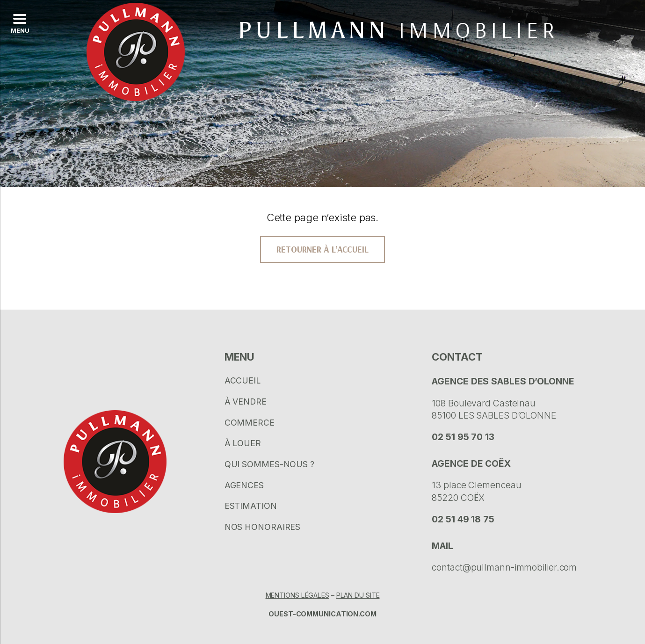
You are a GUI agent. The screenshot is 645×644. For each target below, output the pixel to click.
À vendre (246, 402)
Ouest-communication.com (322, 614)
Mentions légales (297, 595)
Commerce (250, 423)
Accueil (243, 380)
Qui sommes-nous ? (269, 464)
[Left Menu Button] (19, 23)
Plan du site (358, 595)
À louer (243, 443)
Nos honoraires (263, 527)
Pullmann (398, 30)
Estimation (251, 506)
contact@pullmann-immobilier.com (504, 567)
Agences (244, 485)
